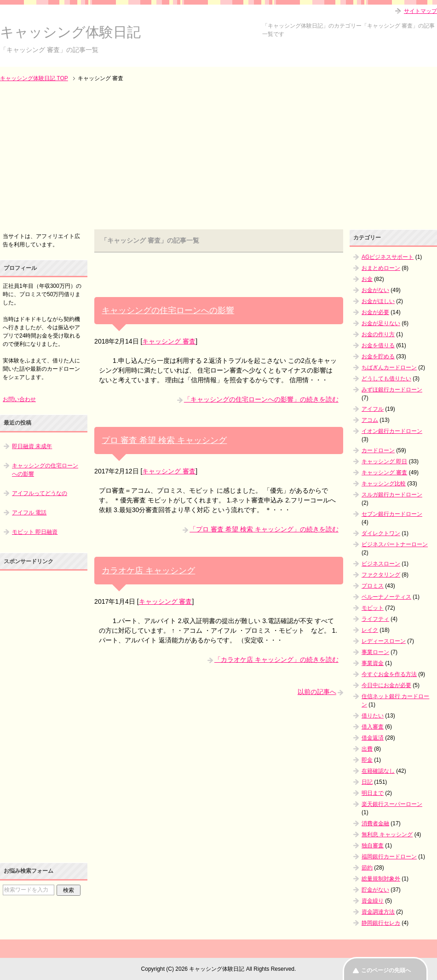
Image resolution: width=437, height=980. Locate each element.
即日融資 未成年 (32, 446)
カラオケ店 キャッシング (148, 571)
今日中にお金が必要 (386, 685)
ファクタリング (381, 575)
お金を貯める (378, 356)
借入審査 (373, 727)
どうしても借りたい (386, 379)
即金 (367, 760)
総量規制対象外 (381, 879)
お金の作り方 (378, 334)
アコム (370, 420)
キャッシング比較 (384, 484)
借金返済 (373, 738)
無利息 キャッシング (387, 834)
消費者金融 (375, 823)
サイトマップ (420, 11)
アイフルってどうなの (40, 493)
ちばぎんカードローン (389, 367)
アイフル (373, 409)
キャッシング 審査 (169, 341)
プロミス (373, 586)
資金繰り (373, 901)
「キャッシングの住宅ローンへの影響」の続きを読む (261, 399)
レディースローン (384, 641)
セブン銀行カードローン (392, 514)
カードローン (378, 450)
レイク (370, 630)
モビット (373, 608)
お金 (367, 279)
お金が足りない (381, 323)
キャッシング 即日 (384, 461)
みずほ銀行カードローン (392, 390)
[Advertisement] (218, 157)
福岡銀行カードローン (389, 857)
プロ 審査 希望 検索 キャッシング (164, 440)
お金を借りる (378, 345)
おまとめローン (381, 268)
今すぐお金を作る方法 (389, 674)
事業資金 (373, 663)
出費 (367, 749)
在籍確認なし (378, 771)
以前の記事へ (317, 692)
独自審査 (373, 846)
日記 (367, 782)
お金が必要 (375, 312)
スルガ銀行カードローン (392, 495)
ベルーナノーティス (386, 597)
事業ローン (375, 652)
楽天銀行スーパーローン (392, 804)
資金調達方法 (378, 912)
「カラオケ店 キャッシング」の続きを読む (276, 659)
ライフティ (375, 619)
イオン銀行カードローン (392, 431)
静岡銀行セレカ (381, 923)
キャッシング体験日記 (70, 32)
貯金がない (375, 890)
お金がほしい (378, 301)
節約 (367, 868)
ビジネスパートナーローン (395, 544)
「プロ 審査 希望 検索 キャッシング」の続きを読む (264, 529)
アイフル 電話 (29, 513)
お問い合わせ (19, 399)
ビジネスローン (381, 564)
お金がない (375, 290)
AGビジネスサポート (388, 257)
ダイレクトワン (381, 533)
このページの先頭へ (386, 970)
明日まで (373, 793)
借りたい (373, 716)
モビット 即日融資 (35, 532)
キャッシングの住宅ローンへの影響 (168, 310)
